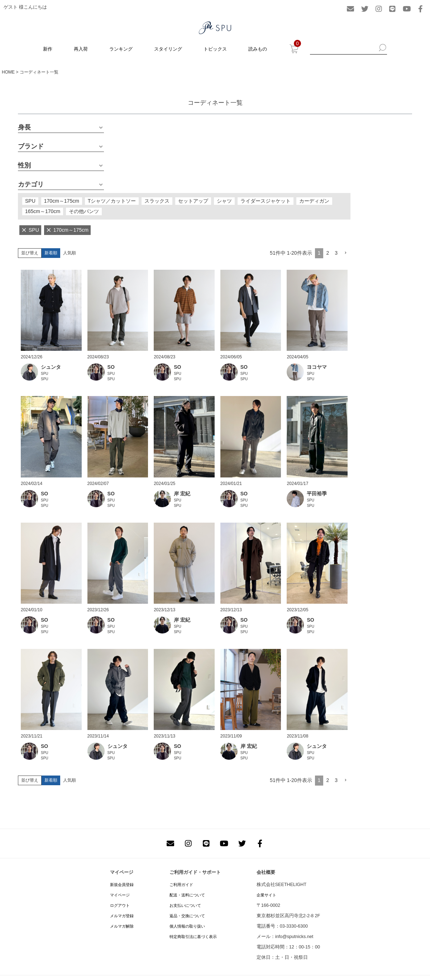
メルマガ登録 (122, 916)
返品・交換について (187, 916)
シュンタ (51, 367)
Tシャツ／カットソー (112, 201)
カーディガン (314, 201)
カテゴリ (31, 184)
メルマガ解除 (122, 926)
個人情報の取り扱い (187, 926)
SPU (30, 201)
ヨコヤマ (317, 367)
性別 (24, 165)
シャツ (224, 201)
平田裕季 (317, 494)
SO (111, 367)
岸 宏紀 (182, 494)
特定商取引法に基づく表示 (193, 937)
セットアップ (193, 201)
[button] (345, 253)
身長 (24, 127)
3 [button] (336, 253)
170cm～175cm (62, 201)
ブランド (31, 146)
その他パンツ (84, 211)
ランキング (121, 49)
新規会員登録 (122, 885)
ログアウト (120, 905)
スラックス (157, 201)
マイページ (120, 895)
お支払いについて (185, 905)
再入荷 (81, 49)
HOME (8, 72)
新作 (48, 49)
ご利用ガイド (181, 885)
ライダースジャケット (266, 201)
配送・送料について (187, 895)
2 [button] (328, 253)
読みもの (258, 49)
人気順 (70, 253)
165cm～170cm (43, 211)
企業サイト (266, 895)
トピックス (215, 49)
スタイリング (168, 49)
